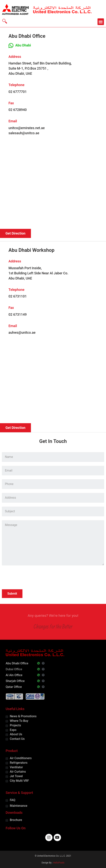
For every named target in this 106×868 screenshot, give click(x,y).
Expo (13, 730)
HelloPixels (59, 863)
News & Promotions (23, 716)
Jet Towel (16, 776)
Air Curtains (18, 772)
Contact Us (17, 739)
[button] (101, 22)
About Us (16, 734)
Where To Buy (19, 721)
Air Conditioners (21, 758)
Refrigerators (19, 763)
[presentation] (31, 578)
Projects (15, 725)
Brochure (16, 820)
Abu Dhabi (23, 45)
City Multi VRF (19, 781)
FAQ (13, 800)
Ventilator (16, 767)
